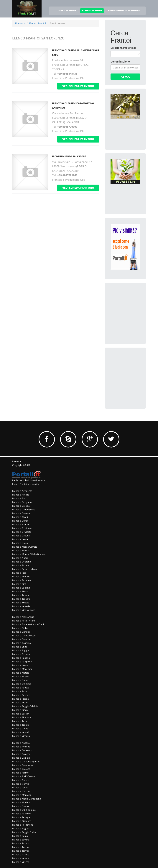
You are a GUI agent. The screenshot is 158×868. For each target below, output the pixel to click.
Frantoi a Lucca (20, 543)
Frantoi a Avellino (21, 747)
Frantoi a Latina (20, 788)
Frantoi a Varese (21, 855)
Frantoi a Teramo (21, 595)
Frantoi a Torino (20, 847)
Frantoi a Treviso (21, 851)
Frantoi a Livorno (21, 791)
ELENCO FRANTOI (92, 11)
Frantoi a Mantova (22, 795)
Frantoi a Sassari (21, 714)
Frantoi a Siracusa (22, 717)
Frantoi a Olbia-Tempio (24, 810)
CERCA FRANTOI (67, 11)
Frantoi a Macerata (22, 669)
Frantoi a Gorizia (21, 780)
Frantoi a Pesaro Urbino (24, 569)
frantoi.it (17, 461)
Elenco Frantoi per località (26, 484)
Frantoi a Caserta (21, 513)
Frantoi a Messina (21, 550)
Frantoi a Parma (20, 565)
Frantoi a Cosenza (22, 643)
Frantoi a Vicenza (21, 736)
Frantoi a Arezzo (21, 495)
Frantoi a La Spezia (22, 662)
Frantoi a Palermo (21, 814)
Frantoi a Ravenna (22, 580)
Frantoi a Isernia (21, 784)
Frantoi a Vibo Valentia (24, 610)
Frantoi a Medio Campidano (27, 799)
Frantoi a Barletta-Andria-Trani (28, 624)
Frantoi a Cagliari (21, 758)
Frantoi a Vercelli (21, 732)
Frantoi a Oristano (22, 562)
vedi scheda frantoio (78, 86)
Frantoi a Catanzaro (22, 765)
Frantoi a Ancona (21, 743)
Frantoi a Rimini (20, 710)
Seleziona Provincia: (123, 48)
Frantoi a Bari (19, 498)
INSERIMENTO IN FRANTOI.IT (124, 11)
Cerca (125, 77)
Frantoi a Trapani (21, 599)
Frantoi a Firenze (21, 524)
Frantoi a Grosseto (22, 532)
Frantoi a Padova (21, 688)
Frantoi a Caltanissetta (24, 510)
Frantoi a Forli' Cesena (24, 776)
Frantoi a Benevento (23, 750)
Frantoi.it (20, 23)
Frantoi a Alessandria (23, 617)
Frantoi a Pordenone (23, 825)
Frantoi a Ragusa (21, 828)
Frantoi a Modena (21, 802)
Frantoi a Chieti (20, 517)
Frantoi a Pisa (19, 573)
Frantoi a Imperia (21, 658)
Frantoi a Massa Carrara (25, 547)
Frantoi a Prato (20, 702)
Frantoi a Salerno (21, 588)
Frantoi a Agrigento (22, 491)
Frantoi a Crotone (21, 769)
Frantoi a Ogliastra (22, 684)
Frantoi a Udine (20, 729)
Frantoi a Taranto (21, 843)
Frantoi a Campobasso (24, 636)
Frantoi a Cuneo (20, 521)
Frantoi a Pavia (20, 691)
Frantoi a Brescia (21, 506)
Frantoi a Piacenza (22, 821)
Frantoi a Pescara (21, 695)
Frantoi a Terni (20, 721)
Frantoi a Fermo (20, 773)
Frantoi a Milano (21, 676)
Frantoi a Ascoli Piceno (24, 621)
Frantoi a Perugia (21, 817)
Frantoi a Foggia (20, 650)
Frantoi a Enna (20, 647)
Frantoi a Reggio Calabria (25, 706)
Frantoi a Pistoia (20, 699)
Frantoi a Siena (20, 591)
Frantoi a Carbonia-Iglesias (26, 761)
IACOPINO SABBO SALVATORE (69, 156)
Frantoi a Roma (20, 836)
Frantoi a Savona (21, 840)
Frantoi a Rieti (19, 584)
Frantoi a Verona (21, 858)
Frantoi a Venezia (21, 606)
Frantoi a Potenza (21, 577)
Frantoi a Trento (20, 725)
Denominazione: (121, 62)
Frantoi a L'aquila (21, 536)
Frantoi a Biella (20, 628)
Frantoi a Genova (21, 654)
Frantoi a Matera (21, 673)
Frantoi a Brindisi (21, 632)
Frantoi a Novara (21, 806)
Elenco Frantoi (37, 23)
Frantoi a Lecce (20, 539)
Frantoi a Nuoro (20, 558)
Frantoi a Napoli (20, 680)
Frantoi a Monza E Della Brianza (29, 554)
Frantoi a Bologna (21, 754)
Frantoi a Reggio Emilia (24, 832)
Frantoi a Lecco (20, 665)
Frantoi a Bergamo (22, 502)
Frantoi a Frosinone (22, 528)
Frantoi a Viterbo (21, 862)
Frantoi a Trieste (21, 603)
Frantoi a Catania (21, 639)
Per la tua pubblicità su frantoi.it (29, 480)
